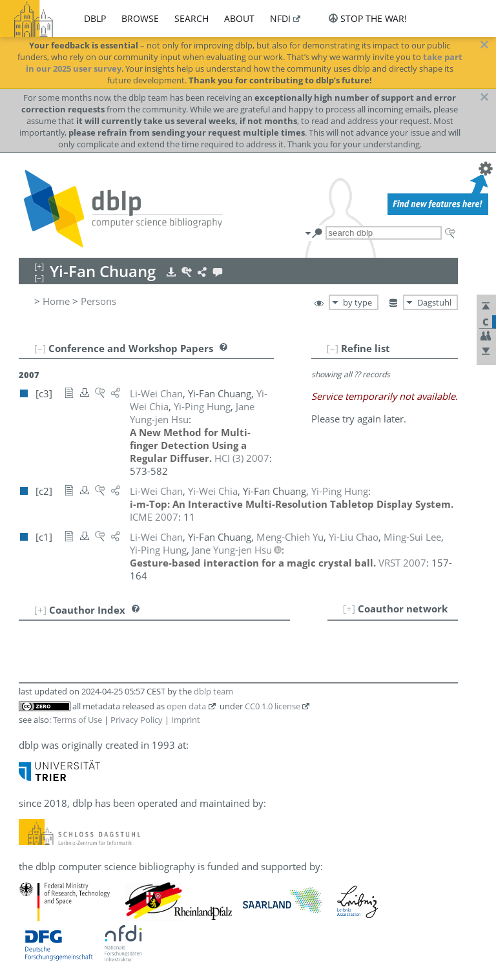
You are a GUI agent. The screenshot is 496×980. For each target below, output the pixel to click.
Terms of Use (77, 720)
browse (140, 18)
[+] (349, 609)
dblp (95, 18)
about (239, 18)
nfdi (280, 18)
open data (186, 706)
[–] (333, 348)
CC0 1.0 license (273, 706)
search (191, 18)
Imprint (186, 720)
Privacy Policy (137, 720)
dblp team (213, 691)
